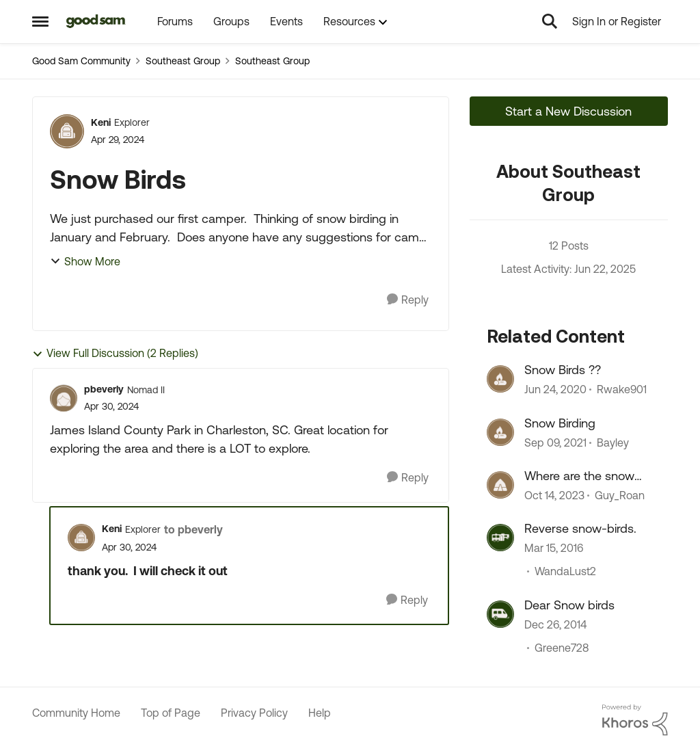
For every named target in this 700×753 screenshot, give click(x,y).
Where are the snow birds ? (579, 476)
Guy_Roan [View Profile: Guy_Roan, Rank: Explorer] (620, 495)
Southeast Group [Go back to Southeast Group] (183, 61)
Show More (85, 261)
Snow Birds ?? (563, 370)
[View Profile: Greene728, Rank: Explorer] (500, 614)
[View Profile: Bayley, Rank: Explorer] (500, 432)
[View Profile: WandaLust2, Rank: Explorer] (500, 538)
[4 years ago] (555, 442)
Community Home (76, 713)
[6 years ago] (555, 390)
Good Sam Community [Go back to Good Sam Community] (81, 61)
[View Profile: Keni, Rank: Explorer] (67, 131)
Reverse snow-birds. (580, 528)
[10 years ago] (554, 549)
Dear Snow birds (569, 605)
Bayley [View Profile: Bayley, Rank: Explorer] (613, 442)
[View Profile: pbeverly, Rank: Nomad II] (64, 398)
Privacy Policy (254, 713)
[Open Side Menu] (40, 21)
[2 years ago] (554, 495)
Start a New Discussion (568, 111)
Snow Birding (560, 423)
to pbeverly (193, 529)
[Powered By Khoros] (635, 720)
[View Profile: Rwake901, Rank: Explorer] (500, 379)
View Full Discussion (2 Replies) (115, 353)
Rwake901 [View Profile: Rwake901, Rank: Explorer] (622, 390)
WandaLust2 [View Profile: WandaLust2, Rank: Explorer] (565, 572)
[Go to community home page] (96, 21)
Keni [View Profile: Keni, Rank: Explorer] (101, 122)
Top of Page (171, 713)
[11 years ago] (555, 624)
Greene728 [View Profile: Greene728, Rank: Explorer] (562, 648)
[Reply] (408, 300)
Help (320, 713)
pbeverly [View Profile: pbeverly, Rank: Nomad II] (104, 389)
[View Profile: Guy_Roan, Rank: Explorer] (500, 485)
